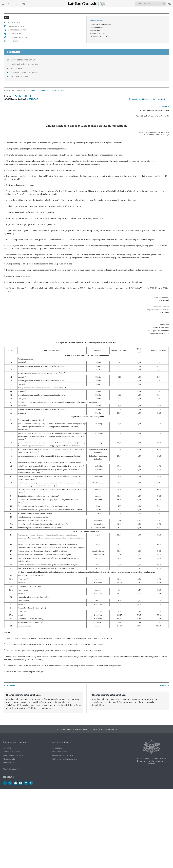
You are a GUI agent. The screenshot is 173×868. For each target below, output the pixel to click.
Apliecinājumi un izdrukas (63, 755)
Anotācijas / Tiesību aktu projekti (24, 666)
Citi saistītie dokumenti (20, 670)
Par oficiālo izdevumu (12, 751)
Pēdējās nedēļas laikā (49, 16)
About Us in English (11, 769)
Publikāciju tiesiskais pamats (64, 759)
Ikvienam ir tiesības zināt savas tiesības (152, 762)
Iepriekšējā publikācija (140, 25)
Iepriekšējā (11, 685)
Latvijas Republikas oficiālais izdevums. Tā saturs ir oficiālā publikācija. (87, 729)
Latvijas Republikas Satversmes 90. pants (152, 758)
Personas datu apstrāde (13, 755)
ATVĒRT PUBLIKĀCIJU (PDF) (17, 623)
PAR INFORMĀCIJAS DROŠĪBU (18, 630)
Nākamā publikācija (159, 25)
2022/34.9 (33, 25)
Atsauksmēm (9, 762)
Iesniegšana (57, 748)
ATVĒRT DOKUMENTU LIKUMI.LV (23, 653)
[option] (44, 702)
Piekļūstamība (9, 759)
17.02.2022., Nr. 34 (22, 22)
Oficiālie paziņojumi (61, 742)
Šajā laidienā (32, 16)
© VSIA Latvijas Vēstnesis (15, 742)
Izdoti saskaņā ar (17, 661)
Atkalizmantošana (60, 751)
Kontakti (7, 748)
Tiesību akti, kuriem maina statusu (24, 657)
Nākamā (163, 685)
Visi (63, 16)
